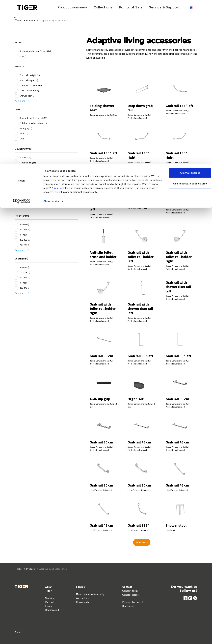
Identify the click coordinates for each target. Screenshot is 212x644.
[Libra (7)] (16, 57)
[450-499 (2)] (16, 240)
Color (18, 109)
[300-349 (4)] (16, 192)
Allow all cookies (184, 9)
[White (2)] (16, 134)
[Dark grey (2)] (16, 129)
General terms (130, 595)
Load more (142, 542)
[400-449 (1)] (16, 288)
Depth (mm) (21, 259)
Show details (51, 37)
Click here (75, 24)
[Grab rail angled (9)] (16, 81)
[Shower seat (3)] (16, 96)
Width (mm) (21, 173)
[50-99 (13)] (16, 225)
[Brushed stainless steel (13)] (16, 118)
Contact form (130, 591)
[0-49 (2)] (16, 235)
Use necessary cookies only (184, 20)
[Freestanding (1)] (16, 163)
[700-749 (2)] (16, 245)
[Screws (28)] (16, 158)
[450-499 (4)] (16, 197)
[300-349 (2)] (16, 278)
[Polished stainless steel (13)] (16, 124)
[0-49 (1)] (16, 283)
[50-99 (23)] (16, 268)
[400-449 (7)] (16, 182)
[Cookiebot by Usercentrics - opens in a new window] (21, 37)
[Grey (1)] (16, 139)
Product (19, 67)
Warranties (82, 598)
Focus (48, 606)
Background (52, 610)
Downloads (82, 602)
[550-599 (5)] (16, 187)
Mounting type (23, 149)
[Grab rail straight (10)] (16, 76)
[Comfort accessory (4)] (16, 86)
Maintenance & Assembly (90, 594)
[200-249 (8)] (16, 230)
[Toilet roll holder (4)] (16, 91)
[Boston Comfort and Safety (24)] (16, 52)
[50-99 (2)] (16, 202)
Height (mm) (22, 216)
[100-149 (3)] (16, 273)
